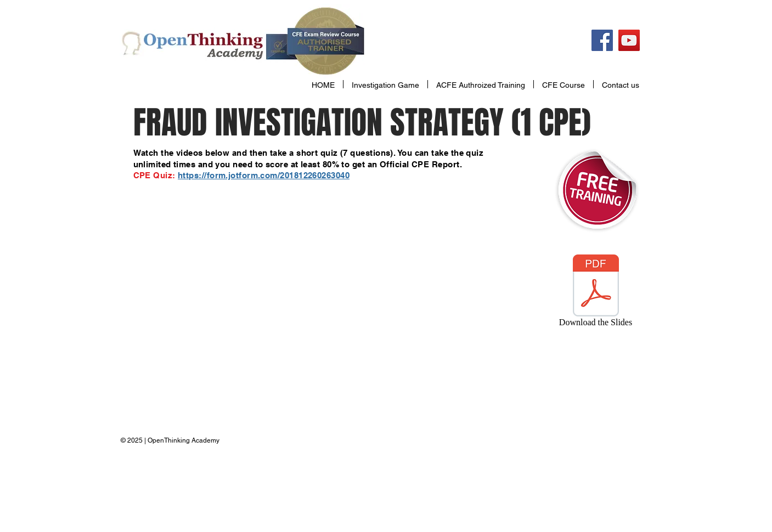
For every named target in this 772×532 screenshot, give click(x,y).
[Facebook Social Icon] (602, 40)
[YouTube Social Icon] (629, 40)
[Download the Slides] (596, 293)
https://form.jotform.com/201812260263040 (264, 175)
